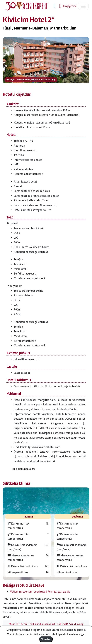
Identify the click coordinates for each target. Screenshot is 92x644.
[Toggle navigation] (83, 6)
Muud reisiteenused (21, 624)
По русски (70, 6)
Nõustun (46, 639)
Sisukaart (49, 624)
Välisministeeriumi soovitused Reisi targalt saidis (40, 592)
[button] (46, 62)
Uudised (61, 624)
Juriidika (38, 624)
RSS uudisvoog (75, 624)
